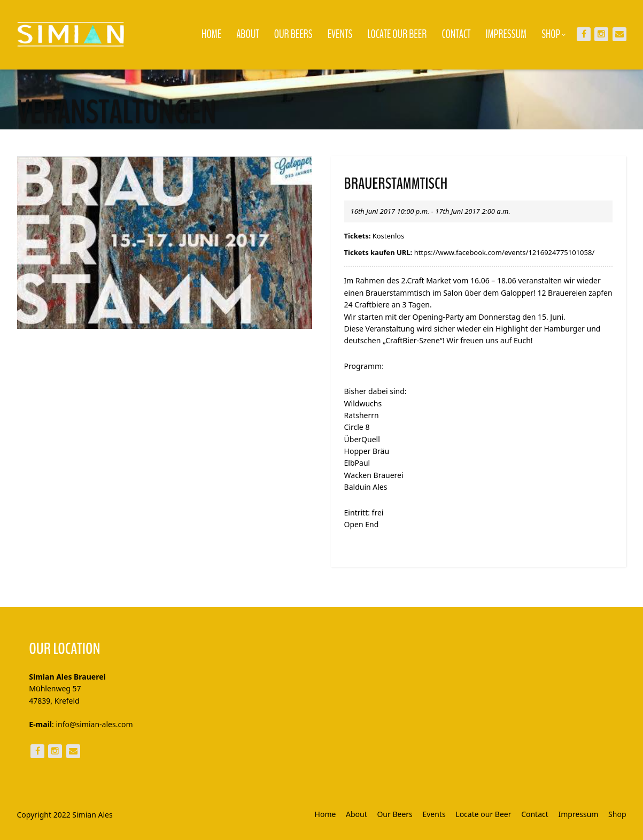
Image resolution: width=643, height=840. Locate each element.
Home (211, 34)
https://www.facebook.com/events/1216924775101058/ (505, 252)
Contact (456, 34)
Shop (554, 34)
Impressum (506, 34)
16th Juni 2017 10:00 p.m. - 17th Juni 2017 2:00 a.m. (431, 211)
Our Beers (293, 34)
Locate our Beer (397, 34)
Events (340, 34)
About (248, 34)
